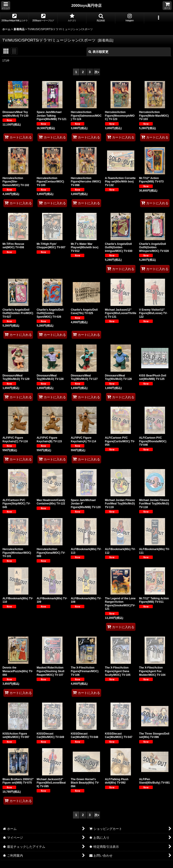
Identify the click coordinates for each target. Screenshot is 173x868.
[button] (6, 6)
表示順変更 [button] (98, 52)
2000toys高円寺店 (87, 5)
